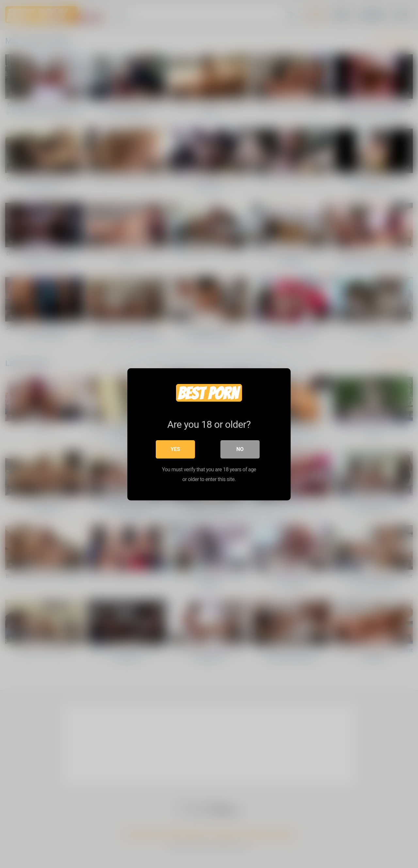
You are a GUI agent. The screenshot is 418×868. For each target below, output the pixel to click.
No (240, 449)
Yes (176, 449)
